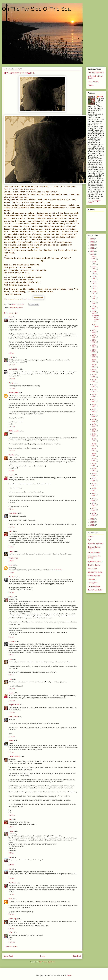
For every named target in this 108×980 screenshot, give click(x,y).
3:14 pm (11, 573)
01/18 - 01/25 (94, 504)
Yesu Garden (93, 569)
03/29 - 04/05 (94, 455)
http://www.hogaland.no (96, 73)
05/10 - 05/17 (94, 425)
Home (43, 956)
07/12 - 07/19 (94, 386)
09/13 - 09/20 (94, 341)
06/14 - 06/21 (94, 405)
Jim (10, 317)
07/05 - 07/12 (94, 390)
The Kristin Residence (96, 543)
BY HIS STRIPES (94, 552)
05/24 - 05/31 (94, 420)
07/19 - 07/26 (94, 381)
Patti (10, 659)
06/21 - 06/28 (94, 400)
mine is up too (13, 558)
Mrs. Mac (12, 577)
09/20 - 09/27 (94, 336)
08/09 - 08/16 (94, 366)
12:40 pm (12, 942)
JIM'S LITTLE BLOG (95, 572)
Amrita (11, 475)
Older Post (77, 956)
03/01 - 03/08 (94, 475)
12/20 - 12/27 (94, 263)
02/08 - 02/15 (94, 489)
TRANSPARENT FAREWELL (96, 319)
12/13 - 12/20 (94, 268)
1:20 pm (11, 827)
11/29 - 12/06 (94, 278)
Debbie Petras (14, 393)
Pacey (11, 383)
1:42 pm (11, 561)
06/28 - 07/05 (94, 395)
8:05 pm (11, 593)
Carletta (11, 455)
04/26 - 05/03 (94, 435)
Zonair (90, 536)
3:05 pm (11, 353)
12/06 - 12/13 (94, 273)
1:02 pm (11, 894)
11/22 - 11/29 (94, 282)
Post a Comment (12, 946)
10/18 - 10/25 (94, 307)
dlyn (89, 540)
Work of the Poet (94, 576)
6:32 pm (11, 914)
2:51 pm (11, 928)
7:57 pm (11, 853)
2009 (92, 254)
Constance (12, 883)
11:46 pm (12, 388)
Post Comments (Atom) (47, 962)
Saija (10, 899)
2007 (92, 522)
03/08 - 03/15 (94, 470)
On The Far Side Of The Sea (36, 9)
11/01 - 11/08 (94, 297)
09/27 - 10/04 (94, 331)
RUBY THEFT (95, 325)
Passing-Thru (93, 583)
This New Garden (94, 565)
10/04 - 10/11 (94, 312)
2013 (92, 242)
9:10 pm (11, 637)
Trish (10, 357)
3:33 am (11, 655)
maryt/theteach (14, 705)
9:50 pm (11, 675)
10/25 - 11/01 (94, 302)
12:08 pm (12, 815)
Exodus (91, 85)
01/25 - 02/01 (94, 499)
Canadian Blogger (94, 586)
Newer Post (8, 956)
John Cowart (13, 513)
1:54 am (11, 471)
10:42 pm (12, 689)
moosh (11, 741)
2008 (92, 519)
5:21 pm (11, 752)
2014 (92, 239)
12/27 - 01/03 (94, 258)
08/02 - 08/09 (94, 371)
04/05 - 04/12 (94, 450)
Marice (11, 551)
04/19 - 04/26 (94, 440)
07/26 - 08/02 (94, 376)
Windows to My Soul (95, 561)
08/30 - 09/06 (94, 351)
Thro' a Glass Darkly (95, 590)
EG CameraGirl (14, 431)
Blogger (69, 976)
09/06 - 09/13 (94, 346)
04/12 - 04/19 (94, 445)
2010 (92, 251)
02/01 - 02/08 (94, 494)
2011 (92, 248)
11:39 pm (12, 379)
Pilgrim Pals (92, 579)
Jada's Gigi (13, 919)
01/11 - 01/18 (94, 509)
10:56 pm (12, 712)
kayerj (11, 565)
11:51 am (12, 701)
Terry (10, 531)
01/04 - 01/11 (94, 514)
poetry (16, 307)
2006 (92, 525)
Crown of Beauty (14, 757)
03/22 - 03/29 (94, 460)
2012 (92, 245)
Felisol (11, 597)
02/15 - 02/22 (94, 484)
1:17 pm (11, 547)
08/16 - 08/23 (94, 361)
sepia (21, 307)
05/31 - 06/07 (94, 415)
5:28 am (11, 509)
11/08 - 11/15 (94, 292)
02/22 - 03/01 (94, 480)
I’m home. (59, 570)
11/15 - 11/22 (94, 287)
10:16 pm (12, 365)
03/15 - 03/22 (94, 465)
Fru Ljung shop (93, 82)
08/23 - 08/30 (94, 356)
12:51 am (12, 427)
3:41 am (11, 879)
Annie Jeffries (13, 369)
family (12, 307)
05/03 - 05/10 (94, 430)
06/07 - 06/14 (94, 410)
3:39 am (11, 865)
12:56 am (12, 451)
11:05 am (12, 527)
